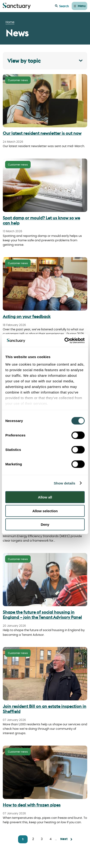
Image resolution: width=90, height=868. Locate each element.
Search (64, 6)
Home (10, 22)
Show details (65, 483)
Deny (45, 524)
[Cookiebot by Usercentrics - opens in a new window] (65, 340)
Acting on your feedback (27, 316)
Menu (82, 6)
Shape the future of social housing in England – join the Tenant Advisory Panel (42, 615)
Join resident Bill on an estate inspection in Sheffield (45, 709)
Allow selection (45, 511)
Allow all (45, 497)
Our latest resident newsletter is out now (42, 133)
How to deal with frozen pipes (32, 805)
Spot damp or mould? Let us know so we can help (41, 220)
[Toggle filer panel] (45, 61)
